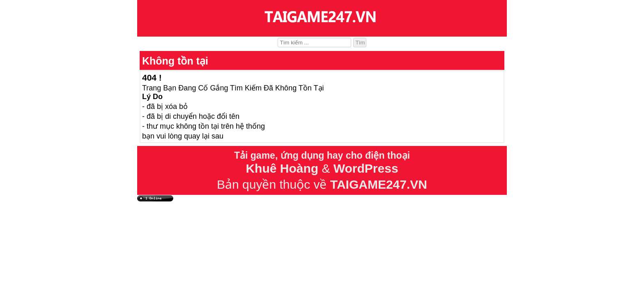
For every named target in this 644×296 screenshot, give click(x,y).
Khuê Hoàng (282, 168)
